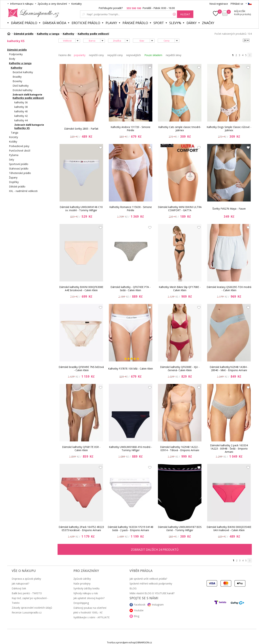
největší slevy (174, 55)
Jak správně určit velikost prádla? (148, 579)
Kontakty (76, 4)
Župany (13, 177)
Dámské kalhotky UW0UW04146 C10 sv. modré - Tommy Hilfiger (81, 209)
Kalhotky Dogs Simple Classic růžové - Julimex (229, 129)
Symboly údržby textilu (86, 588)
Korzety (13, 137)
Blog (137, 616)
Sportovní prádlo (19, 164)
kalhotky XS (22, 128)
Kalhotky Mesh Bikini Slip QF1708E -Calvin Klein (180, 289)
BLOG (133, 588)
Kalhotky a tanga (20, 63)
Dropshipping (81, 603)
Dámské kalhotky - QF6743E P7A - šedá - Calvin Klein (130, 289)
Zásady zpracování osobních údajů (32, 608)
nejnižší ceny (96, 55)
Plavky (111, 23)
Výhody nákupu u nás (86, 593)
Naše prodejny (82, 584)
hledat (185, 14)
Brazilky (17, 77)
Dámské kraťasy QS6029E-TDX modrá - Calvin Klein (229, 289)
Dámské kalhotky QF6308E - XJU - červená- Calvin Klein (180, 369)
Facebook (140, 605)
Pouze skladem (153, 55)
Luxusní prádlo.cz (33, 13)
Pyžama (14, 155)
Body (12, 59)
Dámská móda (54, 23)
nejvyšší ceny (115, 55)
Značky (208, 23)
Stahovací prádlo (19, 169)
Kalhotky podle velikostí (28, 98)
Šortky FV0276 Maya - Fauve (229, 209)
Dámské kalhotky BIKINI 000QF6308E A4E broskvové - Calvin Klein (81, 289)
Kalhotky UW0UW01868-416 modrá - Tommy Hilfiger (130, 449)
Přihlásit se (237, 4)
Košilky (13, 142)
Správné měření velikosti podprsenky (151, 584)
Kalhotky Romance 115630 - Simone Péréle (131, 209)
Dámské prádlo (24, 23)
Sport (159, 23)
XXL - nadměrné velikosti (23, 191)
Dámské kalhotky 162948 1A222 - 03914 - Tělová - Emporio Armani (180, 449)
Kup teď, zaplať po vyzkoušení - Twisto (30, 600)
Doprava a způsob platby (26, 579)
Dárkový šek (19, 588)
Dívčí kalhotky (21, 86)
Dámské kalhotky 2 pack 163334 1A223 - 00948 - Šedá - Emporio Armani (229, 449)
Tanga (14, 133)
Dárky (192, 23)
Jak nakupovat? (20, 584)
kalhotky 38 (21, 107)
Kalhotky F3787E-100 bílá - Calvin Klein (130, 369)
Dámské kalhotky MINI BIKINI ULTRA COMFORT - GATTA (180, 209)
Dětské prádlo (17, 186)
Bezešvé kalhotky (23, 72)
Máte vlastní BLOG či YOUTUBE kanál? (152, 593)
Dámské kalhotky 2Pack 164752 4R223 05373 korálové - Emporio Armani (81, 529)
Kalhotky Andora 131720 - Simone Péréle (130, 129)
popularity (80, 55)
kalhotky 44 (21, 120)
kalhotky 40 (21, 111)
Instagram (158, 605)
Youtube (139, 610)
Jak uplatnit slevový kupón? (89, 598)
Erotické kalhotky (22, 90)
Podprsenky (16, 54)
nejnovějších (134, 55)
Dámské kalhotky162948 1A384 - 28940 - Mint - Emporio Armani (229, 369)
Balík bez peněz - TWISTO (27, 593)
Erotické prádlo (86, 23)
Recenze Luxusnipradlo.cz (27, 612)
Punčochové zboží (20, 151)
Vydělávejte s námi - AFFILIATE (91, 617)
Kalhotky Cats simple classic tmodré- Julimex (180, 129)
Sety (12, 160)
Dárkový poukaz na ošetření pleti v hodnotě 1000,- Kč (90, 610)
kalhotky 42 (21, 116)
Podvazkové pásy (19, 146)
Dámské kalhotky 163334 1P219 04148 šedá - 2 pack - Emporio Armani (130, 529)
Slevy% (175, 23)
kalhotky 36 (21, 102)
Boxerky (17, 81)
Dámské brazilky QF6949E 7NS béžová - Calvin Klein (81, 369)
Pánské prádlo (135, 23)
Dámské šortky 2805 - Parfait (81, 129)
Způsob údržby (82, 579)
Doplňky (14, 182)
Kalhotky (17, 68)
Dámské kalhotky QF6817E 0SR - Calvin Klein (81, 449)
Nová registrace (219, 4)
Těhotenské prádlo (20, 173)
